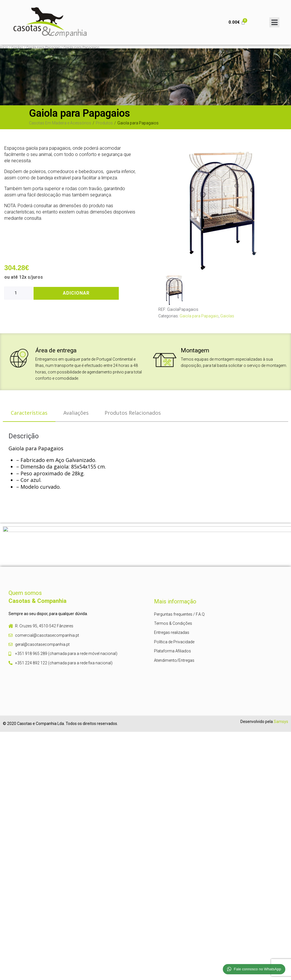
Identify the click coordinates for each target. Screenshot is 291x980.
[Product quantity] (18, 293)
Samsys (281, 722)
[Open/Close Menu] (274, 22)
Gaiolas (17, 47)
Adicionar (76, 293)
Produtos (104, 123)
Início (4, 47)
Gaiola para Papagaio (43, 47)
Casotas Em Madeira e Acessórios (60, 123)
